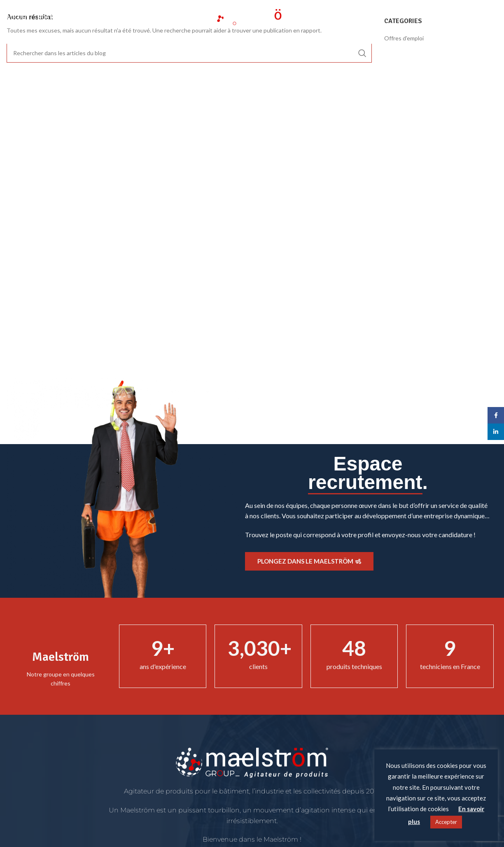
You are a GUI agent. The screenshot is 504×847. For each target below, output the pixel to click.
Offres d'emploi (404, 38)
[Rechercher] (493, 18)
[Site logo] (252, 17)
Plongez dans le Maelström (309, 561)
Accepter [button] (446, 822)
